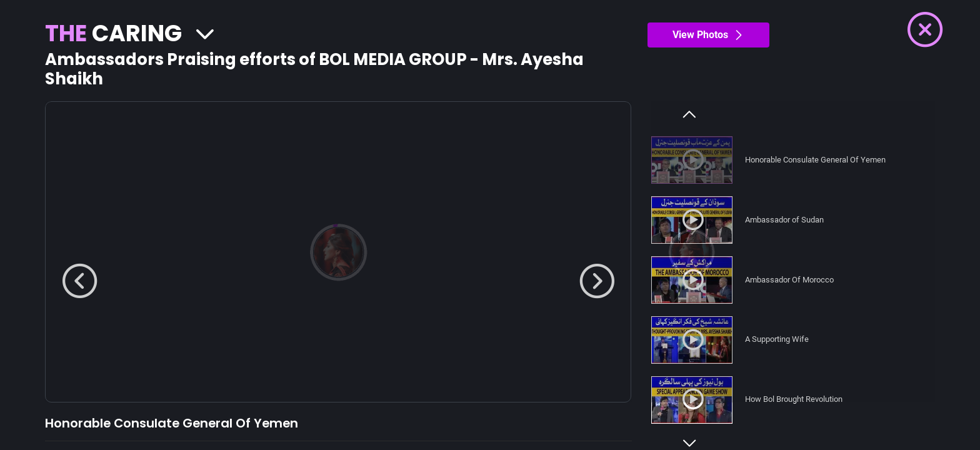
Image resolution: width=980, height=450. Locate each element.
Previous (689, 114)
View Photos (708, 35)
